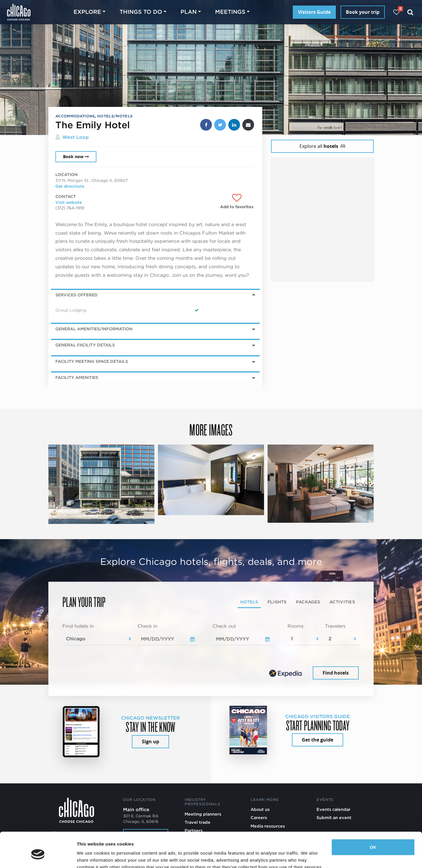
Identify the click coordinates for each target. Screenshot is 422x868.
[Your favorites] (396, 12)
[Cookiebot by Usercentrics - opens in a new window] (38, 857)
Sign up (150, 741)
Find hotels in (78, 626)
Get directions (70, 186)
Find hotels (336, 673)
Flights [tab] (277, 602)
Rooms (296, 626)
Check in (147, 626)
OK (373, 820)
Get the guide (318, 740)
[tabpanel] (211, 652)
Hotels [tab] (249, 602)
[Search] (410, 12)
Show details (90, 856)
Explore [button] (87, 12)
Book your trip (363, 12)
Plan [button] (189, 12)
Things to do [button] (141, 12)
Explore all (322, 146)
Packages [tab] (308, 602)
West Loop (76, 137)
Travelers (335, 626)
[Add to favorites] (237, 201)
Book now (76, 157)
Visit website (69, 202)
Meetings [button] (230, 12)
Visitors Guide (314, 12)
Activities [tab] (342, 602)
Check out (224, 626)
